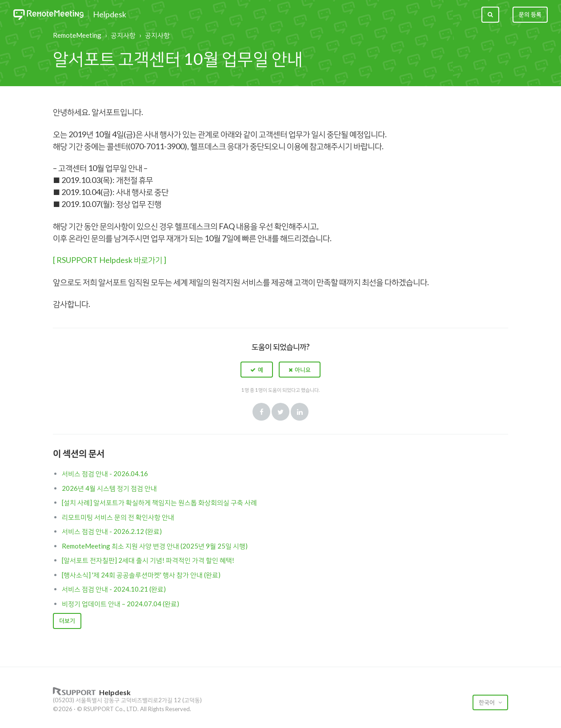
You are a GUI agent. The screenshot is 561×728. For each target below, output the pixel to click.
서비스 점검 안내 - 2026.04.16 (105, 473)
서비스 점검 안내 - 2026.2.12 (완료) (112, 531)
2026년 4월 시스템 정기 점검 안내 (109, 488)
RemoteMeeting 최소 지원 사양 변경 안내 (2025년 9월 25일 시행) (155, 546)
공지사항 (123, 35)
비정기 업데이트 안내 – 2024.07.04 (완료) (120, 604)
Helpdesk (110, 15)
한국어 (487, 702)
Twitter (280, 412)
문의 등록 (530, 14)
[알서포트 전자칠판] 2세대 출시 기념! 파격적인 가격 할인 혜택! (148, 560)
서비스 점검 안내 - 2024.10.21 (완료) (114, 589)
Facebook (261, 412)
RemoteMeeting (77, 35)
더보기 (67, 621)
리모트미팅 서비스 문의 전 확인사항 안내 (118, 517)
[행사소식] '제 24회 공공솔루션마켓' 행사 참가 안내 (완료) (141, 575)
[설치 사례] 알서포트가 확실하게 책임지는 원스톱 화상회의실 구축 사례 (159, 502)
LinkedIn (300, 412)
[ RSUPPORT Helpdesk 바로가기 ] (110, 260)
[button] (257, 370)
